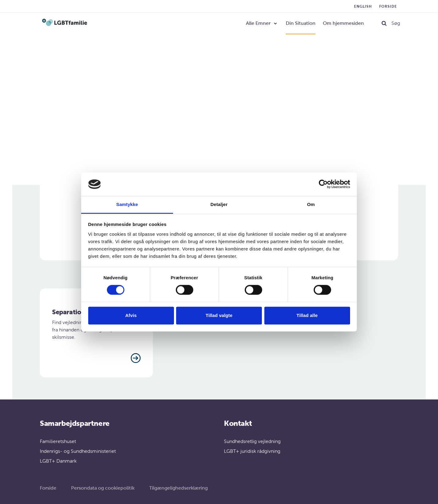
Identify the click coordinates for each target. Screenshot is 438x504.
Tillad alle (307, 315)
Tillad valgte (219, 315)
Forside (388, 6)
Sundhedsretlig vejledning (252, 441)
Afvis (131, 315)
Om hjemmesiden (343, 23)
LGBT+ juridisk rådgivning (252, 451)
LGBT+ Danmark (58, 461)
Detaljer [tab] (219, 204)
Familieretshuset (58, 441)
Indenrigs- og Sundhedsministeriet (78, 451)
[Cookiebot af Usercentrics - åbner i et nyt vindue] (323, 184)
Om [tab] (311, 204)
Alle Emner (258, 23)
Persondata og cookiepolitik (103, 488)
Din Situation (301, 23)
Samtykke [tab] (127, 204)
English (363, 6)
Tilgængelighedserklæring (178, 488)
